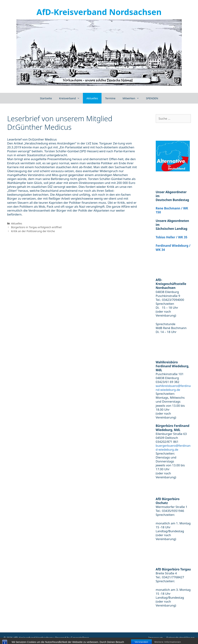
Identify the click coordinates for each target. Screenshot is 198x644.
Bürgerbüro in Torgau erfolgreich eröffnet (36, 227)
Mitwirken (133, 98)
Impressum (156, 638)
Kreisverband (71, 98)
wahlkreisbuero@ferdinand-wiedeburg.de (173, 388)
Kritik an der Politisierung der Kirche (33, 231)
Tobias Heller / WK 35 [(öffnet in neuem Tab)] (172, 237)
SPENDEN (152, 98)
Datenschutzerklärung (180, 638)
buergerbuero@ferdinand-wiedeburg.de (173, 448)
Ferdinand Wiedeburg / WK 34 (173, 248)
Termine (110, 98)
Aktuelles (92, 98)
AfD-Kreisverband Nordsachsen (99, 12)
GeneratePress (80, 638)
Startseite (46, 98)
